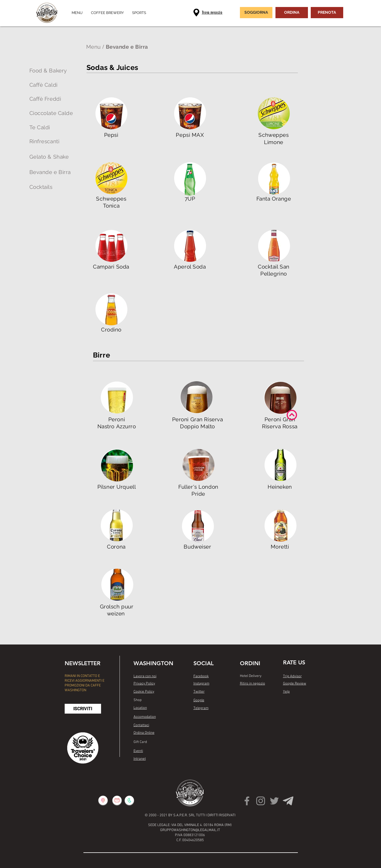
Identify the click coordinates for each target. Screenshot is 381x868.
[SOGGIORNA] (256, 13)
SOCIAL (204, 663)
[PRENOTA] (327, 13)
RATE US (294, 662)
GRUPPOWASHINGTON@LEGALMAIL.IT (190, 830)
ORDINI (250, 663)
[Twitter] (274, 801)
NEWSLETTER (83, 663)
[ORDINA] (292, 13)
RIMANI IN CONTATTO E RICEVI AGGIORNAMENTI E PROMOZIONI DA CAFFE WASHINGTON (85, 683)
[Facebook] (247, 801)
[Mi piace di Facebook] (204, 723)
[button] (83, 709)
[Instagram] (261, 801)
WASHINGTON (153, 663)
